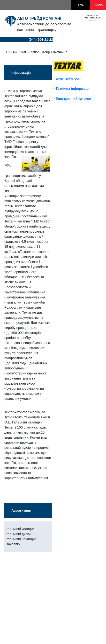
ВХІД (81, 5)
